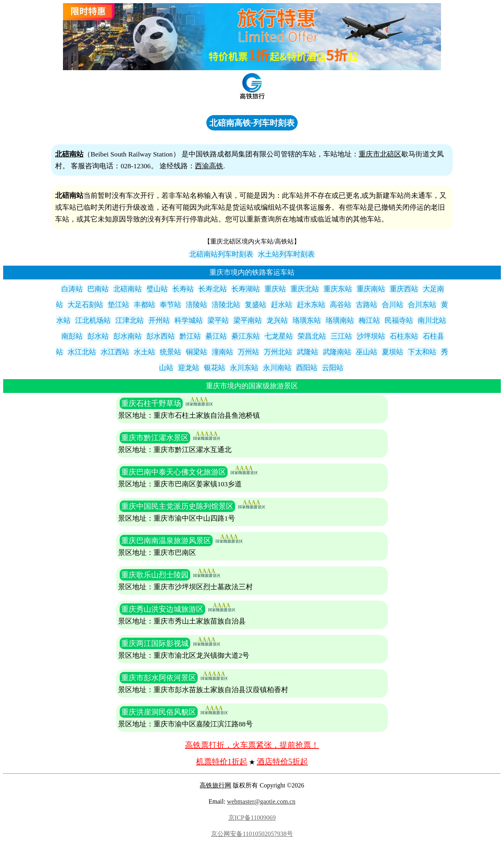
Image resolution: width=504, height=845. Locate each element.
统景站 (170, 352)
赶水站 (282, 305)
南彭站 (72, 336)
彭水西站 (161, 336)
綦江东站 (246, 336)
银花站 (215, 368)
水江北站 (82, 352)
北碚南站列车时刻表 (221, 254)
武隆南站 (337, 352)
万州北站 (278, 352)
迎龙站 (189, 368)
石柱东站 (404, 336)
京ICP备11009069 (252, 818)
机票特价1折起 (222, 761)
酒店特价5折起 (282, 761)
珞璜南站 (340, 320)
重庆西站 (404, 289)
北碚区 (391, 154)
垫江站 (119, 305)
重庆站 (275, 289)
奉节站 (170, 305)
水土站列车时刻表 (286, 254)
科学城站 (189, 320)
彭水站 (98, 336)
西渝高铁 (209, 166)
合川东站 (422, 305)
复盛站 (256, 305)
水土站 (145, 352)
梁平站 (218, 320)
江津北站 (130, 320)
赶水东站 (311, 305)
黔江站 (190, 336)
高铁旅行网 (215, 785)
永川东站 (244, 368)
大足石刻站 (85, 305)
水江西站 (115, 352)
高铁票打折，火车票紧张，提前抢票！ (252, 745)
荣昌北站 (312, 336)
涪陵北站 (226, 305)
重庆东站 (338, 289)
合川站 (393, 305)
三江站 (341, 336)
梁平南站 (248, 320)
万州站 (248, 352)
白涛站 (72, 289)
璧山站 (157, 289)
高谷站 (341, 305)
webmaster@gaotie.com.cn (261, 801)
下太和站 (422, 352)
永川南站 (277, 368)
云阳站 (333, 368)
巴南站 (98, 289)
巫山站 (367, 352)
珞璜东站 (307, 320)
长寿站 (183, 289)
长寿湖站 (246, 289)
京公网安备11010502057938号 (252, 834)
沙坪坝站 (371, 336)
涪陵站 (196, 305)
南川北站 (432, 320)
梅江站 (369, 320)
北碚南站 (128, 289)
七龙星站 (279, 336)
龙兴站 (277, 320)
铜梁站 (196, 352)
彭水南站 (128, 336)
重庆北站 (305, 289)
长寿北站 (213, 289)
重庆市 (369, 154)
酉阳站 (307, 368)
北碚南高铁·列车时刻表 (252, 123)
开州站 (159, 320)
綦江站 (216, 336)
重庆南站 (371, 289)
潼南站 (222, 352)
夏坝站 (393, 352)
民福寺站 (399, 320)
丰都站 (145, 305)
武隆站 (308, 352)
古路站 (367, 305)
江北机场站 (93, 320)
